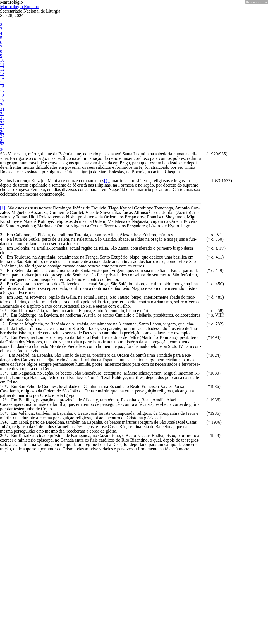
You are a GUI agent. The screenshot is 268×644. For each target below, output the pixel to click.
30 (2, 163)
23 (2, 132)
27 (2, 150)
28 (2, 154)
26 (2, 145)
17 (2, 105)
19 (2, 114)
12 (2, 83)
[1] (124, 207)
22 (2, 127)
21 (2, 123)
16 (2, 101)
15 (2, 96)
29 (2, 159)
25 (2, 141)
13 (2, 87)
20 (2, 118)
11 (2, 78)
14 (2, 92)
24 (2, 136)
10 (2, 74)
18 (2, 109)
